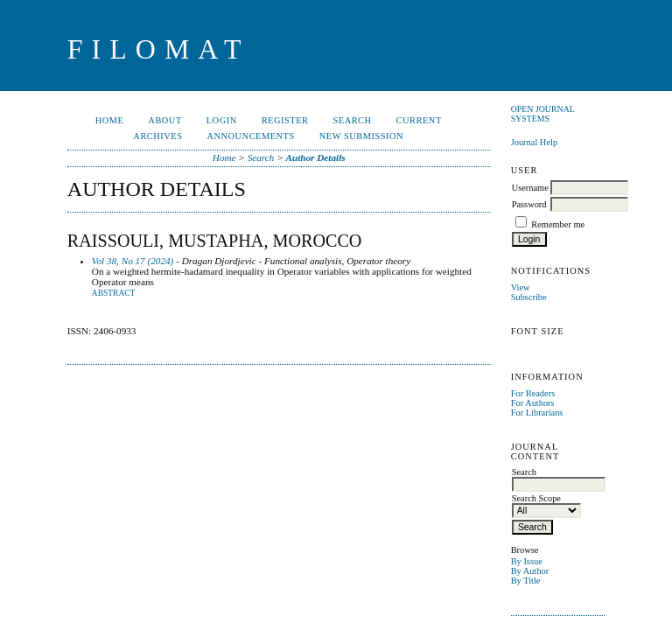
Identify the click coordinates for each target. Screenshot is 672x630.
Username (530, 188)
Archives (157, 136)
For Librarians (537, 413)
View (521, 287)
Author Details (316, 157)
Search (352, 120)
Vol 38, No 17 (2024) (133, 261)
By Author (530, 571)
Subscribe (529, 297)
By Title (526, 581)
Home (110, 120)
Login (222, 120)
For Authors (533, 403)
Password (529, 204)
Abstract (114, 293)
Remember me (558, 224)
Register (285, 120)
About (164, 120)
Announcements (250, 136)
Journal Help (534, 142)
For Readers (533, 393)
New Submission (361, 136)
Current (419, 120)
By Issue (527, 561)
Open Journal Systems (543, 114)
